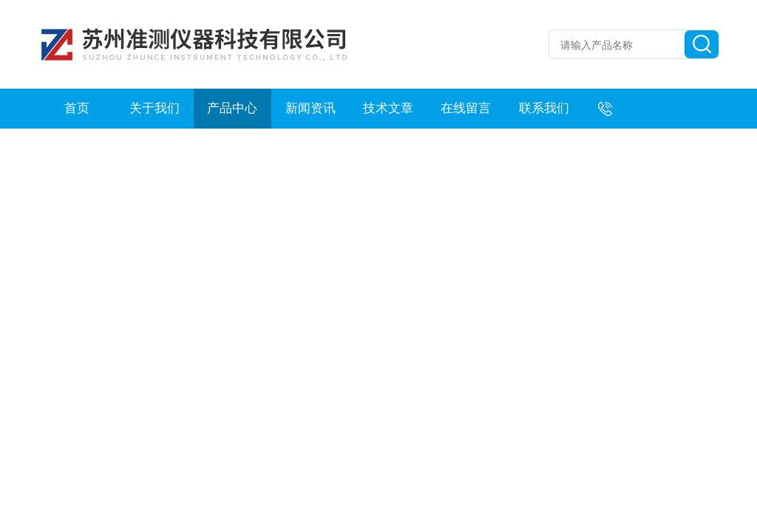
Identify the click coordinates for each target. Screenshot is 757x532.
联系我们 (544, 108)
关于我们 (155, 108)
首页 (77, 108)
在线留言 (466, 108)
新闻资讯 (310, 108)
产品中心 (232, 108)
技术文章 (388, 108)
